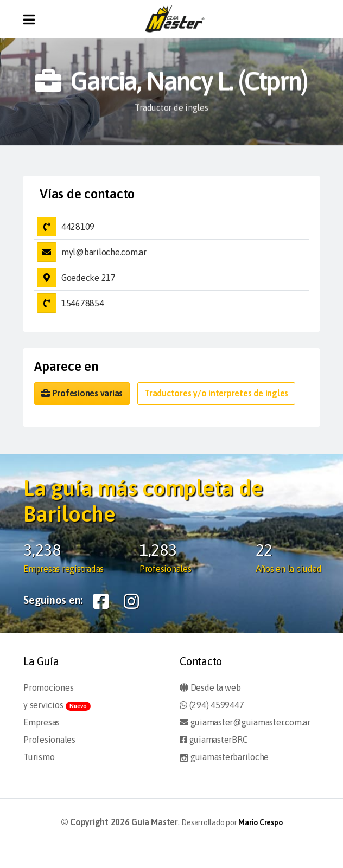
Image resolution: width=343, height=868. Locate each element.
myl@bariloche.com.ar (104, 252)
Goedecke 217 (88, 278)
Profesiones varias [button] (82, 393)
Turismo (39, 757)
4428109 (78, 227)
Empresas (42, 722)
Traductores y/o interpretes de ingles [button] (216, 393)
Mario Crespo (260, 822)
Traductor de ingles (171, 108)
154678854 (83, 303)
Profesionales (49, 740)
